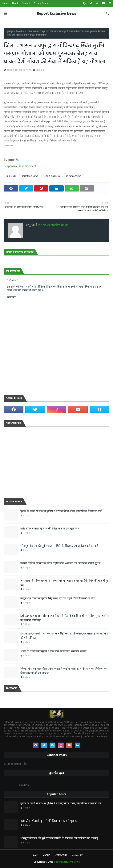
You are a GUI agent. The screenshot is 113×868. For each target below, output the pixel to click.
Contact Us (61, 855)
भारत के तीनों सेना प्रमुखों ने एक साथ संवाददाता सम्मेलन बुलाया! (54, 651)
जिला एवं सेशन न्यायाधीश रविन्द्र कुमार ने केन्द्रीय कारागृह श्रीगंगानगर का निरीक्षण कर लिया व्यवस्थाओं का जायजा (64, 671)
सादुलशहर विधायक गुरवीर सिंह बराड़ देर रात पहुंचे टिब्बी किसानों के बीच (58, 598)
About (15, 3)
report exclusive (52, 176)
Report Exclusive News (56, 13)
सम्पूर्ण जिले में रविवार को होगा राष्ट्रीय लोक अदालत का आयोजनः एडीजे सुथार (60, 563)
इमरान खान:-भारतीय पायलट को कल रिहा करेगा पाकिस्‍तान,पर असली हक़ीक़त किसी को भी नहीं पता (65, 636)
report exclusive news (19, 70)
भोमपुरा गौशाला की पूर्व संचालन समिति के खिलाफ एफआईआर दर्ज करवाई (59, 546)
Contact (26, 3)
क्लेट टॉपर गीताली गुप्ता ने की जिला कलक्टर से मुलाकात (50, 529)
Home (5, 3)
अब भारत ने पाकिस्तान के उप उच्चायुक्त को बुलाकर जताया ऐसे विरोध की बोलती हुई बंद (65, 583)
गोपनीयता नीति (77, 855)
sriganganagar (73, 176)
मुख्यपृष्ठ (10, 31)
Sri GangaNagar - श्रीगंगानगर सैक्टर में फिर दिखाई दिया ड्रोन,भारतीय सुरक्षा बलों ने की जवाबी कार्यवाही (65, 618)
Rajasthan (21, 31)
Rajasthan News (30, 176)
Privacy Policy (41, 3)
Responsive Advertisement (20, 166)
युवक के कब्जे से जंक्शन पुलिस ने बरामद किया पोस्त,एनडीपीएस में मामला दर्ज (61, 511)
